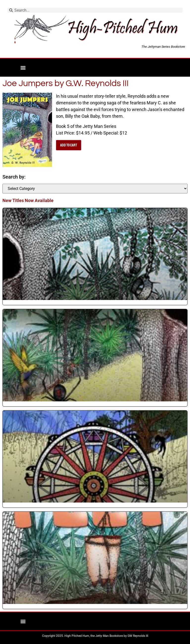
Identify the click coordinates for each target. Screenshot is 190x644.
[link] (95, 254)
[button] (23, 68)
